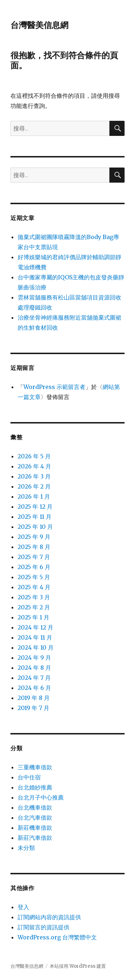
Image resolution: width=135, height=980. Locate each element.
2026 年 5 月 (34, 456)
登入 (23, 907)
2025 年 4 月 (34, 587)
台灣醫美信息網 (39, 25)
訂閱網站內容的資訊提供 (49, 917)
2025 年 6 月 (34, 567)
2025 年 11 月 (35, 517)
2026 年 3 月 (34, 476)
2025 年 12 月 (35, 507)
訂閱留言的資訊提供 (44, 927)
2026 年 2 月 (34, 486)
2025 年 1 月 (33, 617)
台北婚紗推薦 (35, 787)
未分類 (26, 848)
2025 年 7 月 (34, 557)
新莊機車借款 (35, 828)
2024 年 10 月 (36, 647)
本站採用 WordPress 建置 (78, 966)
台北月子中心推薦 (41, 797)
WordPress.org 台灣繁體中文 (57, 937)
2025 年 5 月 (34, 577)
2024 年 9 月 (34, 658)
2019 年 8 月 (34, 698)
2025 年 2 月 (34, 607)
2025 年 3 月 (34, 597)
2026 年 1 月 (34, 496)
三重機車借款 (35, 767)
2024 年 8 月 (34, 668)
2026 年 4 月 (34, 466)
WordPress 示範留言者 (54, 387)
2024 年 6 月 (34, 688)
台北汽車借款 (35, 818)
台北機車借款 (35, 807)
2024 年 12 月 (35, 627)
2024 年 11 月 (35, 637)
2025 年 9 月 (34, 537)
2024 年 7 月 (34, 678)
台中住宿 (29, 777)
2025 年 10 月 (35, 527)
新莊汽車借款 (35, 838)
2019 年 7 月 (33, 708)
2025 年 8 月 (34, 547)
